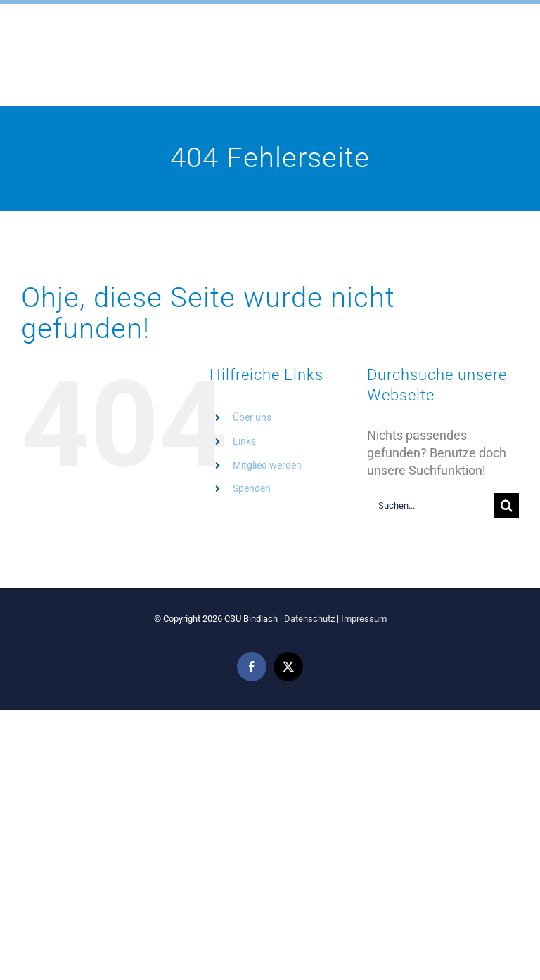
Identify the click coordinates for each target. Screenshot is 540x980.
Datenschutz (309, 619)
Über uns (252, 417)
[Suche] (507, 505)
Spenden (252, 488)
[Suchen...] (431, 505)
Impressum (364, 619)
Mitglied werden (267, 465)
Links (244, 441)
